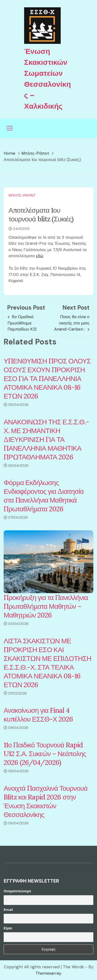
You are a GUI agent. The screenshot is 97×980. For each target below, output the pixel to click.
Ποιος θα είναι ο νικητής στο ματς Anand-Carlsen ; (72, 323)
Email (8, 910)
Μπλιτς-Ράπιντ (22, 195)
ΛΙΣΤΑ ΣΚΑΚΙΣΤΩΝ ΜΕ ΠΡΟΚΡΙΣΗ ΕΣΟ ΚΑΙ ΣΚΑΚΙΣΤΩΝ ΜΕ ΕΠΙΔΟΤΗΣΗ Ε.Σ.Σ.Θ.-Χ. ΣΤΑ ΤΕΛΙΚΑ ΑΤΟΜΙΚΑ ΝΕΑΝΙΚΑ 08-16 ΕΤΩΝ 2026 (48, 663)
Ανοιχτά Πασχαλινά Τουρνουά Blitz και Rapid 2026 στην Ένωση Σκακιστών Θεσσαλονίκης (46, 801)
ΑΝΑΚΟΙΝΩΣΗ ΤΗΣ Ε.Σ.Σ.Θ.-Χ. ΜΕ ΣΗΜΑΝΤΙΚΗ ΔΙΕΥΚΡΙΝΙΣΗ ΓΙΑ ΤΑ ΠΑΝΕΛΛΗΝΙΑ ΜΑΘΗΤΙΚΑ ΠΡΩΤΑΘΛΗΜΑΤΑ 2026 (46, 439)
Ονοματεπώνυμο (17, 891)
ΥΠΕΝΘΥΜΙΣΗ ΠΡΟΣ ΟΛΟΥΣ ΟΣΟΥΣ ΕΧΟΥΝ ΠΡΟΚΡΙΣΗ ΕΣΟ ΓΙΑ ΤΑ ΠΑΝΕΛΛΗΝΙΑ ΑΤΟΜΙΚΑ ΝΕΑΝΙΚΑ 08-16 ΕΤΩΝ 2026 (47, 379)
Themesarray (48, 973)
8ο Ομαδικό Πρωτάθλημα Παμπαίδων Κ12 (22, 323)
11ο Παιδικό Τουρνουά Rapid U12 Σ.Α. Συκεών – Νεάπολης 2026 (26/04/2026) (45, 754)
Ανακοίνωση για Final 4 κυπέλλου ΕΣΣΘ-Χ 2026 (38, 715)
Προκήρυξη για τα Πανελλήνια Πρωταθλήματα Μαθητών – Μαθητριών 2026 (46, 606)
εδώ (39, 256)
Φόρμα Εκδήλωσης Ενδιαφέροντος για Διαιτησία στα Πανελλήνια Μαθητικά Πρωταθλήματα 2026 (44, 496)
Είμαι (8, 928)
